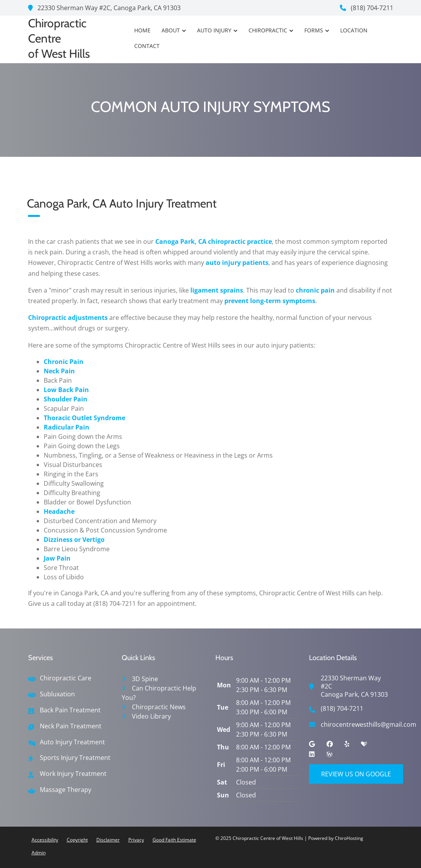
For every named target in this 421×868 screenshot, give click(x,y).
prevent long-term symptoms (270, 301)
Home (142, 30)
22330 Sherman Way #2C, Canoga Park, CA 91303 (104, 8)
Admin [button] (39, 853)
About (171, 30)
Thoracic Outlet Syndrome (84, 418)
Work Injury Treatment (73, 774)
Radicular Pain (67, 427)
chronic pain (315, 290)
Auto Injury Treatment (72, 742)
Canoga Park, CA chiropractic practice (214, 241)
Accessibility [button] (45, 840)
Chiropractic (268, 30)
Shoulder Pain (66, 399)
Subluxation (57, 694)
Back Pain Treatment (70, 710)
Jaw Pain (57, 558)
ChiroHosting (349, 838)
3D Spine (145, 679)
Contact (147, 46)
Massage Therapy (66, 790)
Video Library (151, 716)
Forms (314, 30)
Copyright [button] (77, 840)
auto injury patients (237, 263)
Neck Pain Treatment (71, 726)
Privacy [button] (136, 840)
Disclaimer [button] (108, 840)
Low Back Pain (66, 390)
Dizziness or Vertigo (74, 540)
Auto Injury (214, 30)
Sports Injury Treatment (75, 758)
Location (354, 30)
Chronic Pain (64, 362)
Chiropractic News (159, 707)
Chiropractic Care (66, 678)
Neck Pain (59, 371)
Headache (59, 511)
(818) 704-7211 (367, 8)
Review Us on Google (356, 774)
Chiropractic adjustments (68, 318)
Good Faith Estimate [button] (174, 840)
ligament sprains (217, 290)
